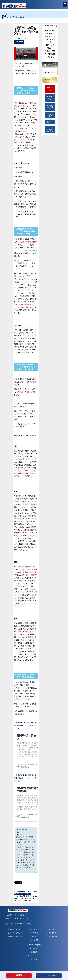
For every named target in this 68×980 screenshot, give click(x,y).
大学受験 (34, 959)
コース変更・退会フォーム (16, 937)
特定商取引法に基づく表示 (21, 919)
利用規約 (6, 919)
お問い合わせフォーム (16, 933)
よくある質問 (34, 940)
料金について (52, 929)
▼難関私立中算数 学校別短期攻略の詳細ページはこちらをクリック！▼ (26, 778)
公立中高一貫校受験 (34, 945)
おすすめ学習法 (50, 115)
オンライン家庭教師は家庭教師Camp (21, 924)
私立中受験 (34, 948)
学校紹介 (50, 122)
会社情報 (9, 915)
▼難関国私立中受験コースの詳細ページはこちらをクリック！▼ (25, 725)
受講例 (34, 937)
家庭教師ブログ (52, 933)
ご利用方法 (34, 933)
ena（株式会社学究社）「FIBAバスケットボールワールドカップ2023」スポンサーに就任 (25, 898)
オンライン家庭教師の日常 (50, 130)
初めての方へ (34, 929)
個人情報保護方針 (21, 915)
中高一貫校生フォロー (34, 956)
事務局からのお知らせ (50, 98)
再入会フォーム (52, 937)
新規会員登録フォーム (16, 929)
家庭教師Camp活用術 (50, 107)
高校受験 (34, 952)
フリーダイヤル (49, 975)
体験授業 (19, 975)
